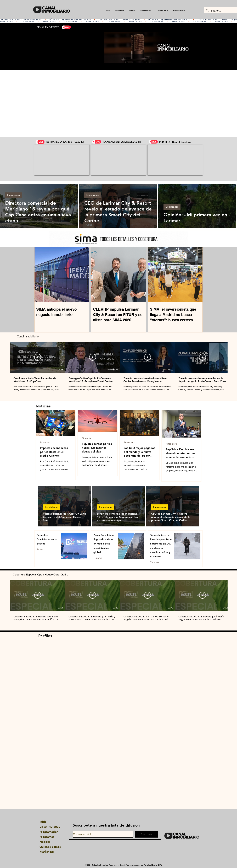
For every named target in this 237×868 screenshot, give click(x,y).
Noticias (45, 842)
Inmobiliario (13, 195)
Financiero (46, 442)
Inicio (43, 822)
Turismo (41, 549)
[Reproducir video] (38, 357)
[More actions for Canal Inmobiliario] (26, 337)
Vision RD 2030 (49, 827)
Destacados (172, 207)
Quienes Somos (49, 847)
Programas (47, 837)
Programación (49, 832)
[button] (26, 337)
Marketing (47, 852)
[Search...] (220, 11)
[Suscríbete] (146, 834)
